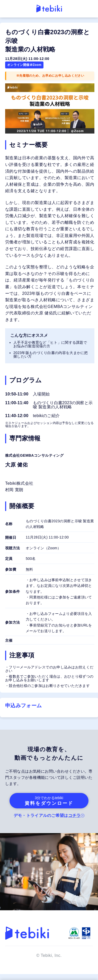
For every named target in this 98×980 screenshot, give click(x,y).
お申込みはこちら (49, 969)
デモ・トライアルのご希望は (48, 816)
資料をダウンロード (49, 801)
